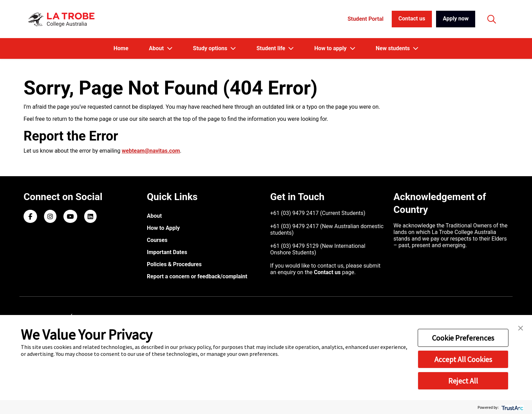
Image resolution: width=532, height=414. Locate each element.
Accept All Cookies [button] (463, 359)
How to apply (331, 48)
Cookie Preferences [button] (463, 338)
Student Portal (365, 19)
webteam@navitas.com (151, 151)
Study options (211, 48)
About (157, 48)
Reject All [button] (463, 381)
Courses (157, 240)
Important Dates (167, 252)
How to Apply (163, 228)
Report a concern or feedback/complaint (197, 276)
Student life (271, 48)
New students (393, 48)
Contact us (412, 19)
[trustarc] (512, 407)
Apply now (456, 19)
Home (121, 48)
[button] (521, 327)
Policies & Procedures (174, 264)
